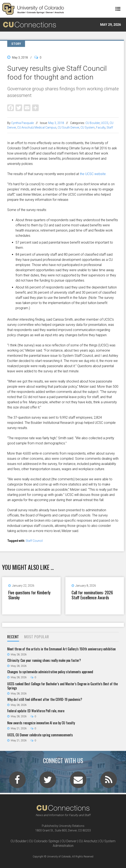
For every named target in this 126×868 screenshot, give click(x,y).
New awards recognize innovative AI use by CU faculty (41, 723)
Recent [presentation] (13, 637)
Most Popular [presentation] (37, 637)
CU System (88, 128)
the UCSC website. (93, 174)
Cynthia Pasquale (22, 123)
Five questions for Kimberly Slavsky (29, 595)
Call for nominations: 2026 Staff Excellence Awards (92, 595)
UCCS (105, 123)
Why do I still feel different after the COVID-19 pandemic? (45, 699)
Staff (110, 128)
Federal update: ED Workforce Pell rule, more (36, 711)
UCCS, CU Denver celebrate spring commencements (40, 735)
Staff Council (34, 541)
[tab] (13, 637)
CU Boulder (93, 123)
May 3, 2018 (56, 123)
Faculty (101, 128)
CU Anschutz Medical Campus (37, 128)
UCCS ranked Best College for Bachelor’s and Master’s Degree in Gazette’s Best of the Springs (62, 686)
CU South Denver (68, 128)
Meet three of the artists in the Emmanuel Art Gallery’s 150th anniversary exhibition (61, 649)
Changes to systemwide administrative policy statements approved (50, 672)
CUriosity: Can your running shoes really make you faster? (44, 660)
